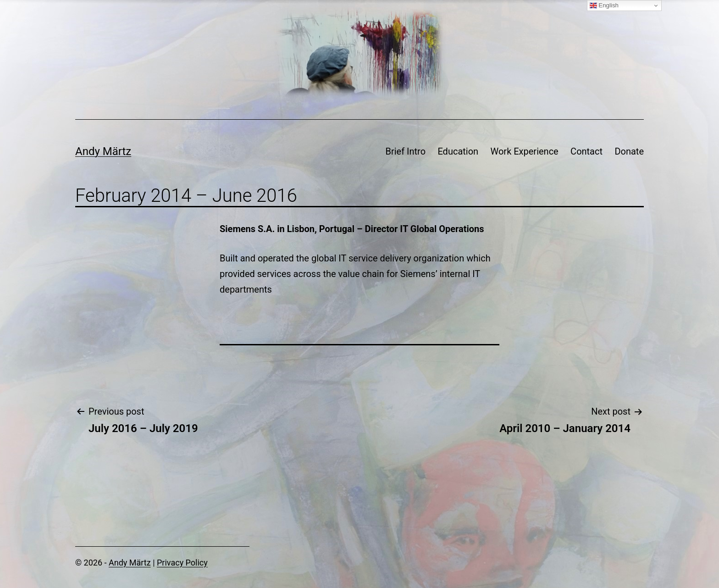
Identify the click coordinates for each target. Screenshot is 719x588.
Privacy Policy (182, 563)
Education (458, 151)
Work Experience (525, 151)
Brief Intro (405, 151)
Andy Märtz (103, 151)
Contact (586, 151)
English (604, 6)
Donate (629, 151)
